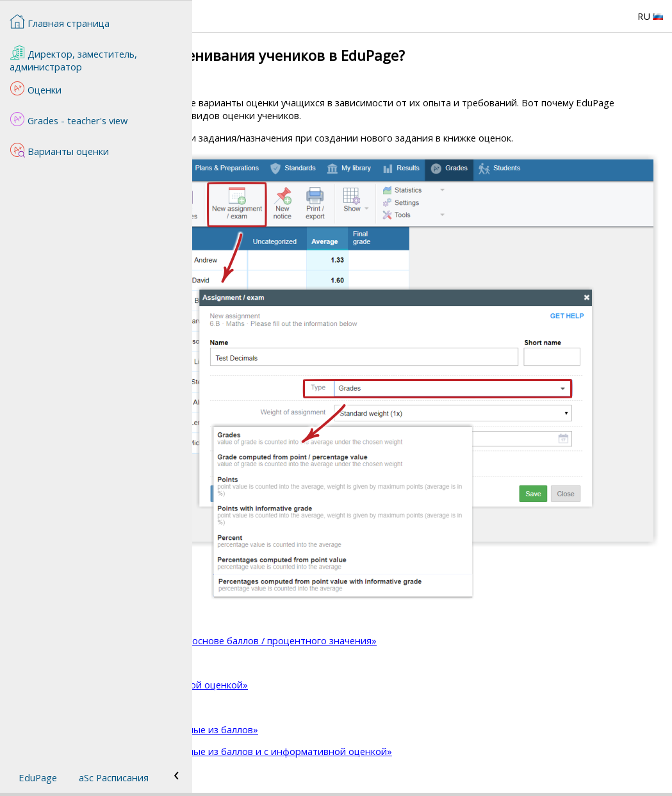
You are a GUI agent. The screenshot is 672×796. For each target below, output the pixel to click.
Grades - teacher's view (69, 119)
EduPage (38, 777)
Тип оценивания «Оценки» (281, 631)
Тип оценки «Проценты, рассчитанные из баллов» (335, 742)
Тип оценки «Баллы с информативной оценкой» (330, 697)
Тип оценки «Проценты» (277, 720)
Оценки (36, 88)
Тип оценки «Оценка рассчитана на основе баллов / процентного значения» (395, 653)
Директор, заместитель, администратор (73, 59)
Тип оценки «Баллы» (267, 676)
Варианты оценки (59, 150)
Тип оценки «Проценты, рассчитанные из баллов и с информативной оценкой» (402, 764)
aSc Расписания (114, 777)
